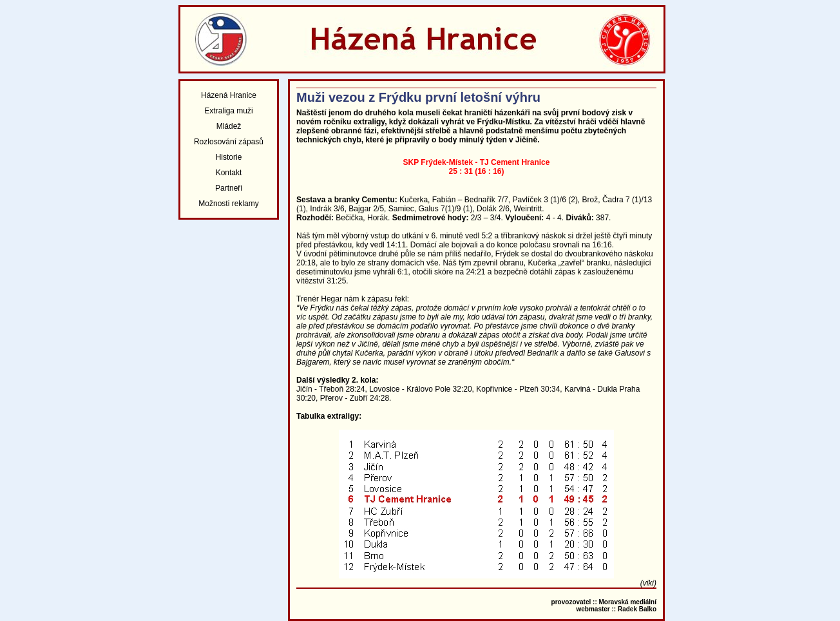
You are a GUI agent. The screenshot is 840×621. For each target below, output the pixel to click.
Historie (229, 157)
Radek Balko (637, 609)
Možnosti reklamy (228, 204)
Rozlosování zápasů (229, 142)
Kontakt (229, 173)
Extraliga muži (228, 111)
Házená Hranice (229, 95)
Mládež (229, 126)
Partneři (229, 188)
